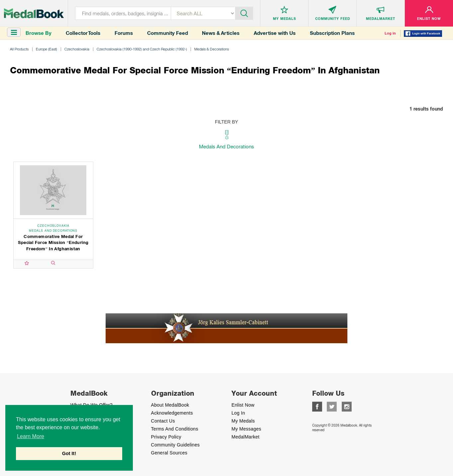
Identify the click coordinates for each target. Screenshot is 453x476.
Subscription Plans (332, 33)
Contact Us (163, 421)
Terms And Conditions (175, 429)
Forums (124, 33)
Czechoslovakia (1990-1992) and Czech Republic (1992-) (142, 49)
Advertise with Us (275, 33)
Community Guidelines (176, 445)
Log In (238, 413)
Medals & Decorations (212, 49)
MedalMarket (245, 437)
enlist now (243, 405)
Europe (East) (46, 49)
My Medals (243, 421)
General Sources (169, 453)
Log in (390, 33)
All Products (19, 49)
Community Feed (168, 33)
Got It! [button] (69, 453)
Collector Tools (83, 33)
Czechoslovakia (77, 49)
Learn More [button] (31, 436)
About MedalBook (170, 405)
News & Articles (221, 33)
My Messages (246, 429)
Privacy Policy (166, 437)
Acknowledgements (172, 413)
